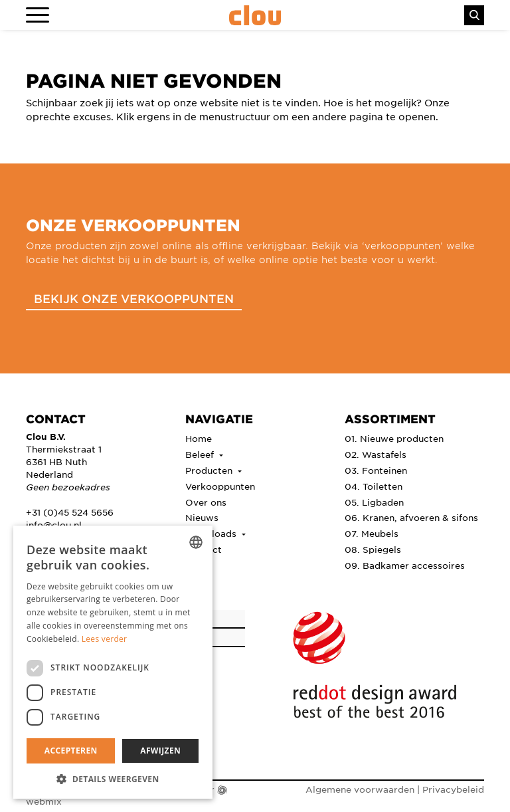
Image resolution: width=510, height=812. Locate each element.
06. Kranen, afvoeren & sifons (411, 517)
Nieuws (202, 517)
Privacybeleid (453, 789)
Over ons (206, 502)
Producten (210, 470)
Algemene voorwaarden (360, 789)
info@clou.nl (54, 525)
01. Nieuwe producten (394, 438)
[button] (113, 779)
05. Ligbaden (374, 502)
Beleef (201, 454)
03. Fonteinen (376, 470)
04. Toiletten (374, 486)
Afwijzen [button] (160, 751)
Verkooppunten (220, 486)
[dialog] (113, 662)
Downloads (212, 533)
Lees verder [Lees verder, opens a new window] (105, 639)
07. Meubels (372, 533)
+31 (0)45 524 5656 (70, 512)
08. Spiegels (373, 549)
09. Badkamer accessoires (405, 565)
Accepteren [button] (71, 751)
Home (199, 438)
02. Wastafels (376, 454)
